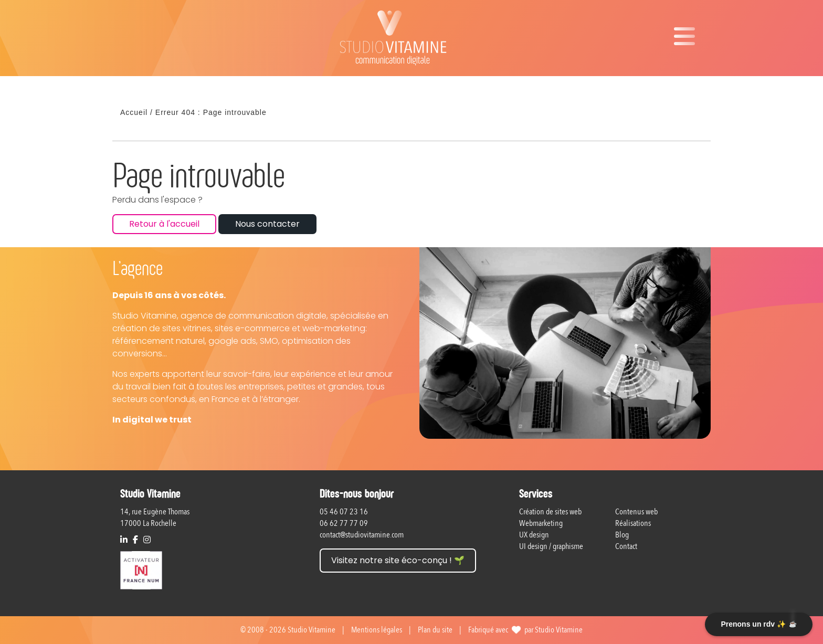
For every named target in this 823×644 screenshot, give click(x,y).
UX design (534, 535)
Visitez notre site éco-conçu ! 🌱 (398, 560)
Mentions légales (377, 630)
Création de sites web (550, 512)
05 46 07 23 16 (344, 512)
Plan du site (435, 630)
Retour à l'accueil (164, 224)
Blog (622, 535)
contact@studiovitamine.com (362, 535)
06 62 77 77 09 (344, 523)
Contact (626, 546)
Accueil (134, 112)
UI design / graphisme (551, 546)
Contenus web (636, 512)
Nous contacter (267, 224)
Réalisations (633, 523)
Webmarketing (541, 523)
